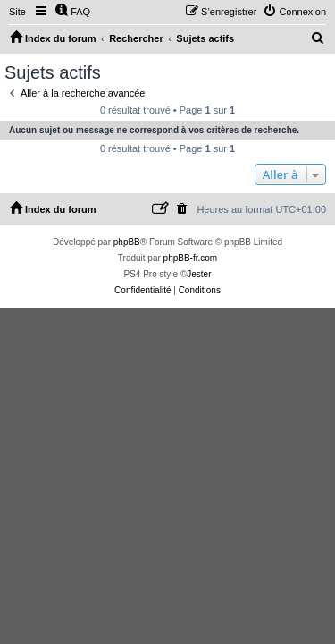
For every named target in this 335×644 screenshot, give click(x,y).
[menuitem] (72, 12)
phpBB (127, 242)
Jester (199, 274)
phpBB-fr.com (191, 258)
